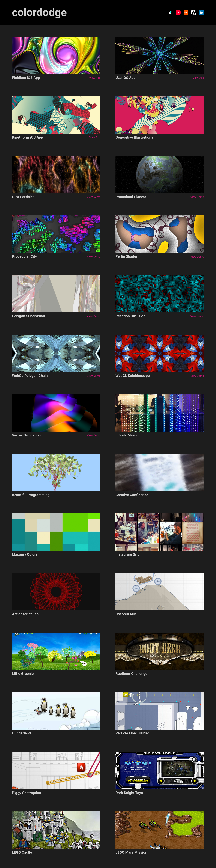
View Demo (94, 197)
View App (95, 78)
